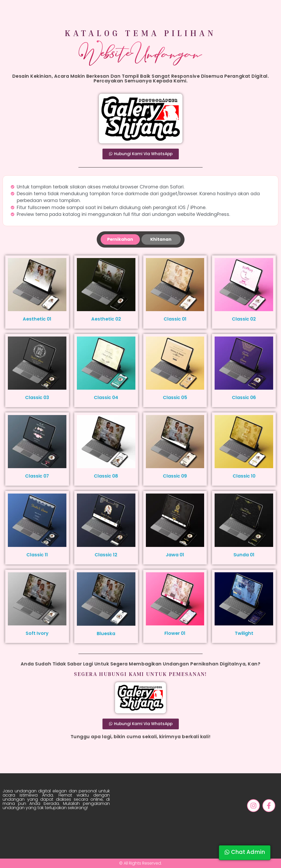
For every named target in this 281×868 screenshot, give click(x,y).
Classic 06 (244, 397)
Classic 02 (244, 319)
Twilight (244, 633)
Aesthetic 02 (106, 319)
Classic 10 (244, 476)
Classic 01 (175, 319)
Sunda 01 (244, 555)
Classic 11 (37, 555)
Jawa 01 (175, 555)
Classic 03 (37, 397)
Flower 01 (175, 633)
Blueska (106, 634)
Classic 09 (175, 476)
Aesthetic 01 (37, 319)
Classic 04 (106, 397)
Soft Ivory (37, 633)
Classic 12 (106, 555)
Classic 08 (106, 476)
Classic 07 (37, 476)
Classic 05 (175, 397)
